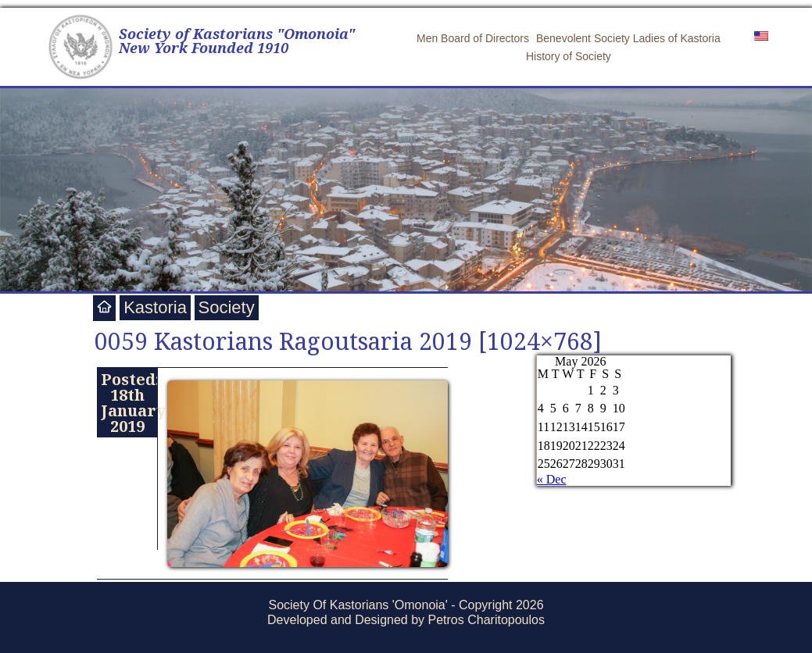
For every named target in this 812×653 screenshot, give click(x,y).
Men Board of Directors (473, 38)
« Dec (552, 479)
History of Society (569, 56)
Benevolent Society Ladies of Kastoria (628, 38)
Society (227, 307)
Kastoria (155, 307)
